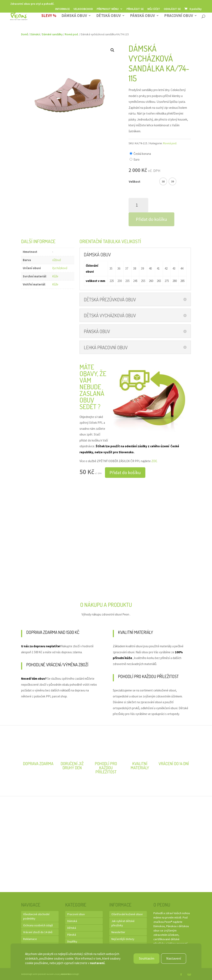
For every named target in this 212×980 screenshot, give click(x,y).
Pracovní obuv (179, 16)
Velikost (135, 182)
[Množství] (138, 205)
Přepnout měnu (108, 9)
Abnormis (66, 974)
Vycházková (60, 268)
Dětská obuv (108, 16)
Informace (62, 9)
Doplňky (72, 941)
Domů (25, 34)
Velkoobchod (83, 9)
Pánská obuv (142, 16)
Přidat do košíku (151, 219)
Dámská (35, 34)
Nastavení (173, 958)
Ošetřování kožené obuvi (127, 914)
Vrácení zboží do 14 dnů (38, 932)
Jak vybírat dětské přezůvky (123, 923)
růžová (57, 260)
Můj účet (154, 9)
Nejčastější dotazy (123, 939)
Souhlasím (145, 958)
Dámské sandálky (52, 34)
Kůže (55, 276)
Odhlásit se (172, 9)
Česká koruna (142, 154)
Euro (137, 159)
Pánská (72, 935)
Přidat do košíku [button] (125, 472)
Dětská (72, 928)
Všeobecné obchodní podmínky (36, 916)
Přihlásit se (135, 9)
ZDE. (154, 461)
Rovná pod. (72, 34)
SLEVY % (49, 16)
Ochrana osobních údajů (38, 925)
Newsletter (118, 932)
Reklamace (30, 939)
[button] (112, 50)
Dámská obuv (74, 16)
